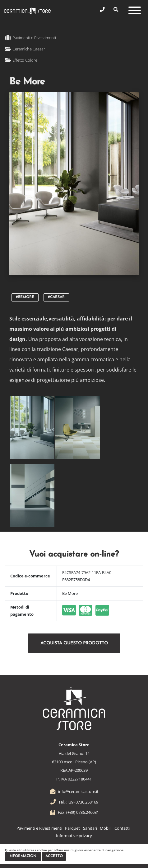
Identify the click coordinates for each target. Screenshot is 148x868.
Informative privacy (74, 836)
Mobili (106, 828)
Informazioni (23, 856)
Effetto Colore (21, 60)
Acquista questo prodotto (74, 643)
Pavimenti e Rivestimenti (30, 38)
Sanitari (90, 828)
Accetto (54, 856)
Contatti (122, 828)
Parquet (72, 828)
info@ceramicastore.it (74, 791)
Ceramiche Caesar (25, 49)
